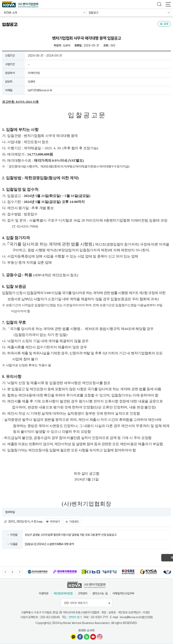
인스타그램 (100, 637)
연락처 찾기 (75, 617)
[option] (37, 572)
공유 (166, 24)
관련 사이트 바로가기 (88, 603)
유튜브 (93, 637)
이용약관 (44, 593)
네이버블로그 (87, 637)
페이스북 (80, 637)
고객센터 (83, 593)
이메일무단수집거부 (123, 593)
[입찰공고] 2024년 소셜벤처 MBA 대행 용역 (49, 544)
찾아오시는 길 (100, 593)
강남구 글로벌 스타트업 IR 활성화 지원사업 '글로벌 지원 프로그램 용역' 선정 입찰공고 (71, 535)
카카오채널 (73, 637)
